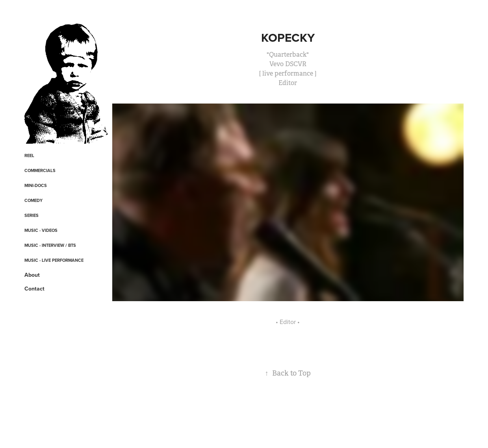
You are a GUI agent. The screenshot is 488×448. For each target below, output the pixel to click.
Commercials (40, 170)
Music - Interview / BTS (50, 245)
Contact (34, 289)
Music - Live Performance (54, 260)
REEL (29, 156)
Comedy (33, 200)
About (32, 275)
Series (32, 215)
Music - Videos (41, 230)
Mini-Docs (36, 185)
